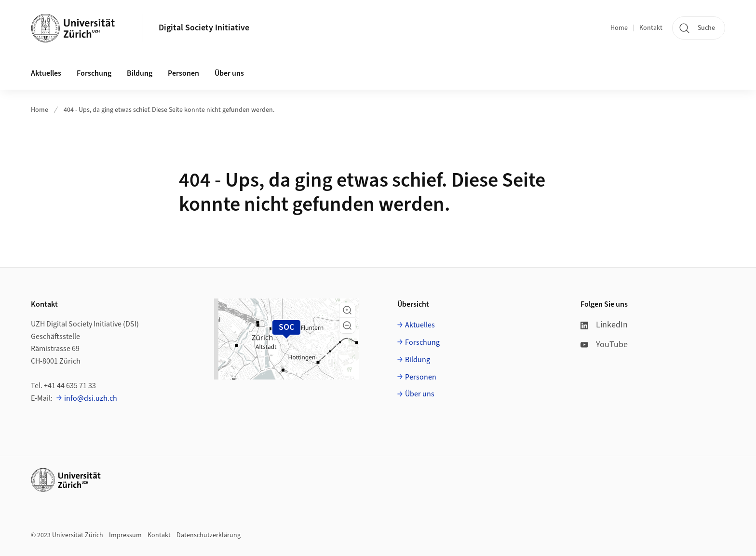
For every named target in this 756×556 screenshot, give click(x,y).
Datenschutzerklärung (209, 535)
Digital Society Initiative (204, 28)
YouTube (604, 345)
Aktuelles (420, 325)
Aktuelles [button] (46, 73)
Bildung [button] (140, 73)
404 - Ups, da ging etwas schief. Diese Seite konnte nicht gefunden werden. (169, 110)
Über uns (420, 394)
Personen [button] (183, 73)
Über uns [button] (229, 73)
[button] (347, 310)
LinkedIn (604, 325)
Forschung (422, 342)
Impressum (125, 535)
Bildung (418, 360)
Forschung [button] (94, 73)
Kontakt (651, 28)
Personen (421, 377)
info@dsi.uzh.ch (91, 398)
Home (619, 28)
